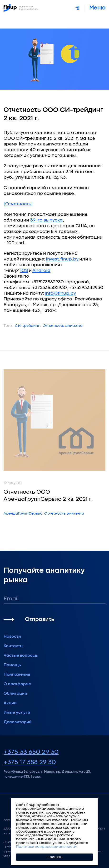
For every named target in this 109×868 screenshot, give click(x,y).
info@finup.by (60, 293)
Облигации (15, 694)
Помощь (12, 665)
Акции (10, 703)
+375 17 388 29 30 (30, 762)
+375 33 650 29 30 (31, 752)
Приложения (17, 675)
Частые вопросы (21, 656)
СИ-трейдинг (27, 326)
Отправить (40, 620)
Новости (12, 637)
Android (41, 271)
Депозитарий (18, 722)
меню (97, 8)
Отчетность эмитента (63, 326)
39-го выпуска (47, 220)
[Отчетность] (18, 204)
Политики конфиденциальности (46, 847)
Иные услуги (17, 713)
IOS (24, 271)
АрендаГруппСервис (23, 514)
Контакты (13, 646)
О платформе (17, 684)
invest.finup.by (62, 259)
